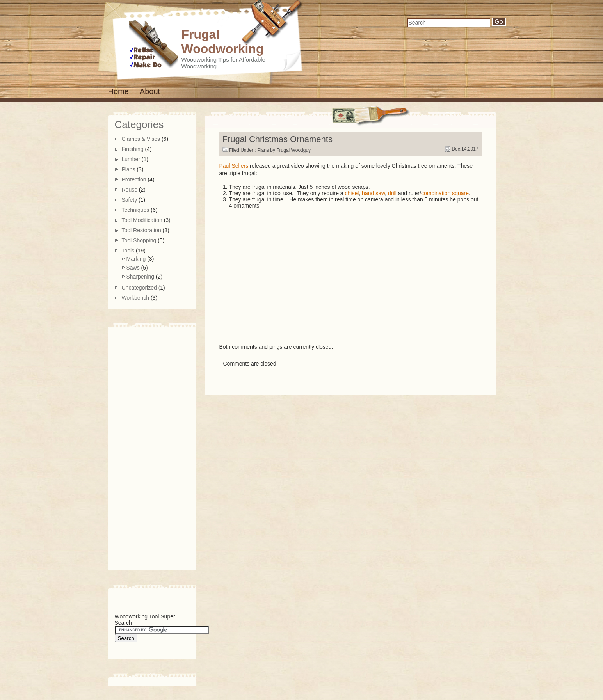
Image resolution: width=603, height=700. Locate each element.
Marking (136, 259)
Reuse (130, 190)
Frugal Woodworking (223, 42)
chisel (352, 193)
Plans (263, 150)
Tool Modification (142, 220)
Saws (133, 268)
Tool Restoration (141, 230)
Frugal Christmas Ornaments (277, 139)
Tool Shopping (139, 240)
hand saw (373, 193)
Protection (134, 179)
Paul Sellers (234, 166)
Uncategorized (139, 288)
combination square (445, 193)
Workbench (136, 298)
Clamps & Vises (141, 139)
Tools (128, 251)
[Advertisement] (146, 447)
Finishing (133, 149)
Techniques (136, 210)
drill (392, 193)
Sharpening (141, 277)
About (150, 91)
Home (118, 91)
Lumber (131, 159)
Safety (130, 200)
